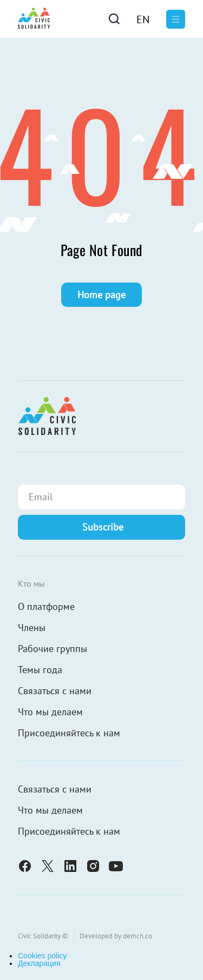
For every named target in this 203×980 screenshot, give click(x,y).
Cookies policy (42, 956)
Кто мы (31, 583)
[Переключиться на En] (143, 19)
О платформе (46, 606)
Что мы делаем (50, 712)
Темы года (40, 670)
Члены (32, 627)
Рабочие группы (53, 649)
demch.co (137, 936)
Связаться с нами (55, 691)
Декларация (39, 963)
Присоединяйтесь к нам (69, 733)
